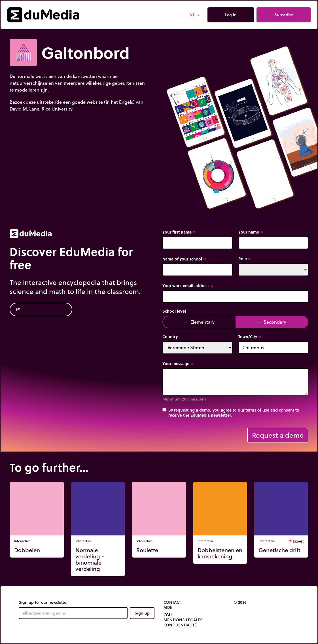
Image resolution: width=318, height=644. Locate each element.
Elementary (199, 322)
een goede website (83, 102)
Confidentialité (180, 625)
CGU (168, 615)
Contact (172, 602)
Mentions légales (183, 620)
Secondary (272, 322)
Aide (168, 607)
